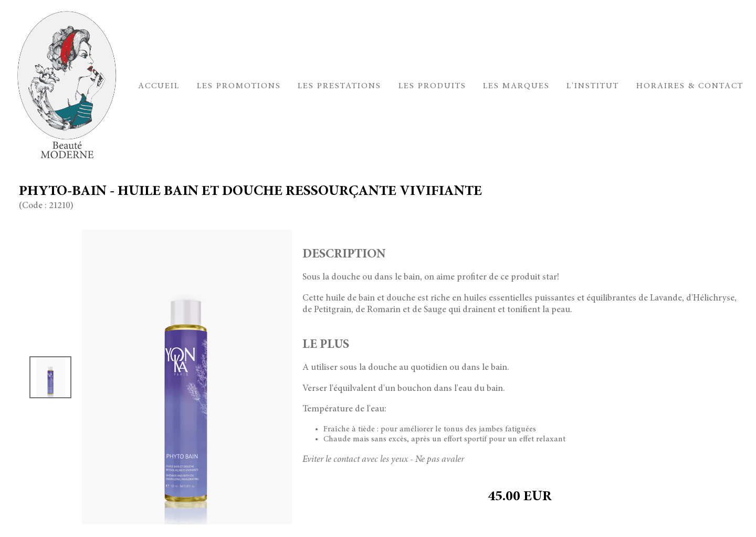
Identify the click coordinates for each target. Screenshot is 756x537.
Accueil (159, 86)
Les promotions (239, 86)
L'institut (593, 86)
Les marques (516, 86)
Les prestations (339, 86)
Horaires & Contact (690, 86)
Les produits (432, 86)
